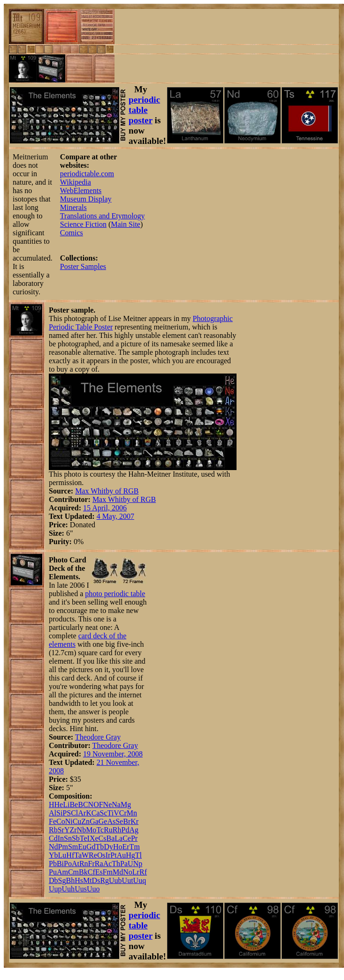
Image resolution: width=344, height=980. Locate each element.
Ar (82, 813)
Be (74, 804)
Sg (62, 880)
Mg (126, 804)
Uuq (140, 880)
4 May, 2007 (115, 516)
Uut (128, 880)
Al (53, 813)
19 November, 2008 (113, 754)
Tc (100, 830)
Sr (61, 830)
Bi (60, 864)
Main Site (126, 224)
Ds (96, 880)
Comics (72, 233)
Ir (108, 855)
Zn (85, 821)
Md (118, 872)
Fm (108, 872)
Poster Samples (83, 266)
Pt (113, 855)
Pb (53, 864)
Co (61, 821)
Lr (136, 872)
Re (93, 855)
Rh (117, 830)
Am (62, 872)
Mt (88, 880)
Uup (55, 889)
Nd (54, 847)
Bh (70, 880)
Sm (73, 847)
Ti (111, 813)
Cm (73, 872)
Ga (94, 821)
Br (127, 821)
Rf (143, 872)
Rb (53, 830)
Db (54, 880)
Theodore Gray (98, 737)
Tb (100, 847)
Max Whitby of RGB (107, 491)
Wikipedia (76, 182)
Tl (138, 855)
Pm (63, 847)
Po (68, 864)
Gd (91, 847)
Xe (94, 838)
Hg (130, 855)
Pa (124, 864)
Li (66, 804)
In (61, 838)
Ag (134, 830)
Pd (125, 830)
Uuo (93, 889)
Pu (53, 872)
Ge (103, 821)
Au (122, 855)
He (59, 804)
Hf (70, 855)
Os (101, 855)
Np (138, 864)
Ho (118, 847)
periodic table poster (144, 110)
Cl (74, 813)
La (118, 838)
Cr (123, 813)
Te (84, 838)
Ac (108, 864)
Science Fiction (83, 224)
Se (119, 821)
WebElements (81, 191)
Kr (134, 821)
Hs (79, 880)
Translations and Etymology (103, 216)
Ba (110, 838)
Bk (83, 872)
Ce (127, 838)
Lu (62, 855)
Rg (104, 880)
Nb (82, 830)
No (128, 872)
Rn (84, 864)
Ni (69, 821)
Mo (91, 830)
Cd (53, 838)
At (76, 864)
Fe (53, 821)
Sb (76, 838)
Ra (99, 864)
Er (126, 847)
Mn (132, 813)
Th (116, 864)
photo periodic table (115, 594)
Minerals (73, 207)
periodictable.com (87, 174)
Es (99, 872)
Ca (96, 813)
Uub (115, 880)
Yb (54, 855)
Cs (103, 838)
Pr (134, 838)
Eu (82, 847)
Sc (104, 813)
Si (59, 813)
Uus (81, 889)
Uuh (69, 889)
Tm (135, 847)
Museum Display (86, 199)
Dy (108, 847)
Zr (73, 830)
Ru (108, 830)
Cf (92, 872)
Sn (68, 838)
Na (116, 804)
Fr (92, 864)
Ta (78, 855)
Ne (108, 804)
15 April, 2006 (105, 508)
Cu (77, 821)
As (111, 821)
